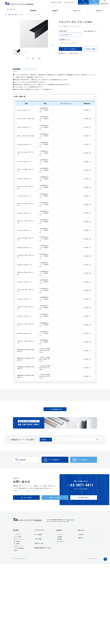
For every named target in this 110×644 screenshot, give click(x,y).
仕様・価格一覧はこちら (90, 31)
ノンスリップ (17, 542)
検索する (97, 441)
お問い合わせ (61, 549)
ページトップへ (105, 566)
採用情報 (60, 547)
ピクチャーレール (19, 553)
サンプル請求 (39, 542)
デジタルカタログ (69, 3)
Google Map (70, 528)
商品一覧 (11, 14)
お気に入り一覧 (57, 3)
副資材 (16, 558)
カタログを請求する (86, 463)
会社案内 (59, 538)
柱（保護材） (17, 551)
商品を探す (26, 463)
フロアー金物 (17, 544)
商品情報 (16, 538)
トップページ (11, 9)
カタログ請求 (39, 547)
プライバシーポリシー (91, 566)
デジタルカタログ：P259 (30, 70)
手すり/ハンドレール (19, 547)
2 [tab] (29, 59)
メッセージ (60, 542)
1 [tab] (27, 59)
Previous (33, 59)
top (6, 14)
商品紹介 (81, 542)
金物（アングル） (19, 14)
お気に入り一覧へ (74, 53)
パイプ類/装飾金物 (19, 556)
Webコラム (81, 538)
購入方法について (63, 53)
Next (39, 59)
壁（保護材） (17, 549)
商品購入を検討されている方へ (44, 556)
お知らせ (99, 9)
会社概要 (60, 544)
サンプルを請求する (58, 463)
